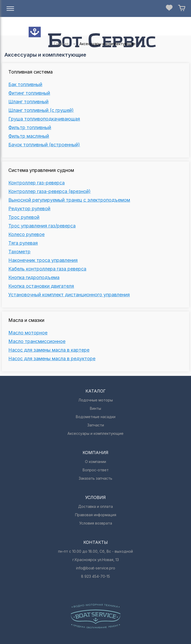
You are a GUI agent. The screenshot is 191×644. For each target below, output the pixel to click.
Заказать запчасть (95, 478)
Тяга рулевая (23, 243)
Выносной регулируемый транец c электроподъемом (69, 200)
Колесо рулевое (26, 234)
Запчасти (96, 425)
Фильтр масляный (29, 136)
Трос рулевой (24, 217)
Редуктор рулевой (29, 209)
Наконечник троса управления (43, 260)
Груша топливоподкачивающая (44, 119)
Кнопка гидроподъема (34, 278)
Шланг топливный (28, 102)
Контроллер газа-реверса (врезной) (50, 191)
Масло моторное (28, 333)
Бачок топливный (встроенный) (44, 145)
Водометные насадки (96, 417)
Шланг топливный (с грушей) (41, 110)
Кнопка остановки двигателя (41, 286)
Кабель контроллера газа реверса (47, 269)
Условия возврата (96, 523)
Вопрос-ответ (96, 470)
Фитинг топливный (29, 93)
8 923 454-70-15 (95, 576)
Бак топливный (25, 85)
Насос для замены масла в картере (49, 350)
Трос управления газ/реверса (42, 226)
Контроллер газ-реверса (36, 183)
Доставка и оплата (95, 506)
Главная (61, 44)
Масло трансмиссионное (37, 341)
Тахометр (19, 252)
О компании (95, 462)
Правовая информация (96, 515)
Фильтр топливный (30, 128)
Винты (95, 408)
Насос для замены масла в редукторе (52, 359)
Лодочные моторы (96, 400)
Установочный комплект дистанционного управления (69, 295)
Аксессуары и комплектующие (95, 433)
